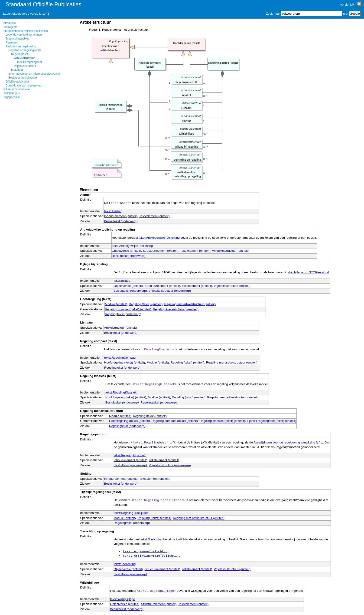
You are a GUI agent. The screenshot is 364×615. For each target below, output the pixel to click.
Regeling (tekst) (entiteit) (146, 304)
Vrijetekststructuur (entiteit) (230, 251)
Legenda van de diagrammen (24, 35)
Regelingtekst (20, 54)
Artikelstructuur (24, 58)
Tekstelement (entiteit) (154, 216)
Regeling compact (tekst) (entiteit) (128, 309)
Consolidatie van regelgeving (23, 86)
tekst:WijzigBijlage (122, 599)
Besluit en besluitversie (23, 78)
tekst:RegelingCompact (120, 358)
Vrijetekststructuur (25, 66)
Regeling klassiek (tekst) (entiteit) (176, 309)
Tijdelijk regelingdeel (29, 62)
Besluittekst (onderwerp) (121, 221)
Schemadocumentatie (16, 89)
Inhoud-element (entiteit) (121, 216)
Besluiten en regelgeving (21, 46)
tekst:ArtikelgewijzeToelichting (159, 238)
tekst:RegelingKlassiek (121, 392)
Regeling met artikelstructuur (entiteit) (190, 304)
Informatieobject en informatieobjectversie (34, 74)
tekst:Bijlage (122, 281)
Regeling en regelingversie (25, 50)
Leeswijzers (10, 27)
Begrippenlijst (11, 97)
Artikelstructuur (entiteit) (120, 328)
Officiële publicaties (18, 82)
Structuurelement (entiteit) (161, 251)
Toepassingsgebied (18, 39)
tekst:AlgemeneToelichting (146, 551)
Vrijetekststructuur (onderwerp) (170, 291)
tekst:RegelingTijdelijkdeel (131, 513)
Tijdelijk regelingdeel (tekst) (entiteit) (271, 421)
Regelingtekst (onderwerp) (123, 314)
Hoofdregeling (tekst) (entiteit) (125, 362)
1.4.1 (46, 14)
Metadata (17, 70)
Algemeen (12, 43)
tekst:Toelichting (151, 539)
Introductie (9, 23)
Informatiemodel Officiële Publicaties (25, 31)
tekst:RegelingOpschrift (130, 455)
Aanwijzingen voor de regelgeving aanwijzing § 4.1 (288, 442)
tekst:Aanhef (113, 211)
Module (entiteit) (116, 304)
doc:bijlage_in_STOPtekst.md (309, 273)
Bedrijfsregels (11, 93)
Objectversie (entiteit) (127, 251)
